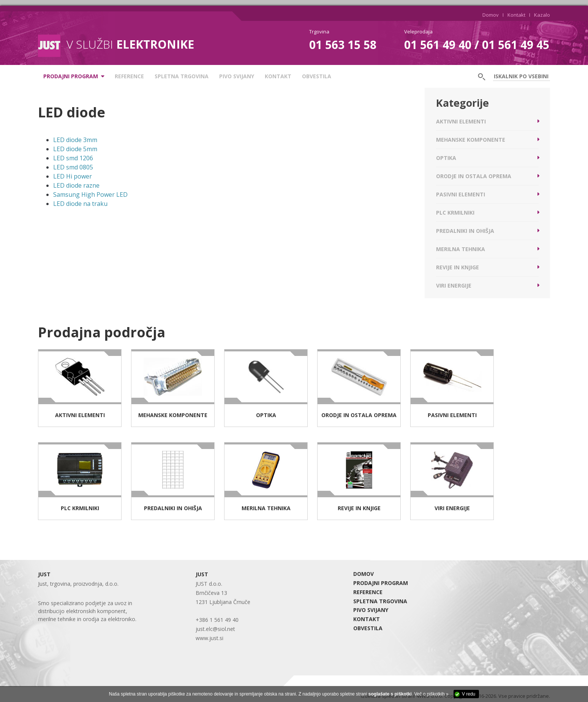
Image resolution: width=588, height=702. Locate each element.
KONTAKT (278, 76)
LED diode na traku (80, 204)
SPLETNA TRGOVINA (182, 76)
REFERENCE (129, 76)
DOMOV (364, 574)
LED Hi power (73, 176)
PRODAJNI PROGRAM (381, 583)
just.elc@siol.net (215, 629)
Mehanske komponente (471, 140)
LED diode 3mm (75, 140)
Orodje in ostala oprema (474, 176)
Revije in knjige (458, 267)
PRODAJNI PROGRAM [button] (71, 76)
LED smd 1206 (73, 158)
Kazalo (542, 15)
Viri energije (454, 285)
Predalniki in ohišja (465, 231)
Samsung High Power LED (90, 194)
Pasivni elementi (461, 194)
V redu (469, 694)
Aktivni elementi (461, 121)
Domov (491, 15)
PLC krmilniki (455, 213)
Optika (446, 158)
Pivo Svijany (237, 76)
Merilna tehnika (461, 249)
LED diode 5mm (75, 149)
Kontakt (516, 15)
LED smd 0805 (73, 167)
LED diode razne (76, 185)
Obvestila (317, 76)
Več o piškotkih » (432, 694)
